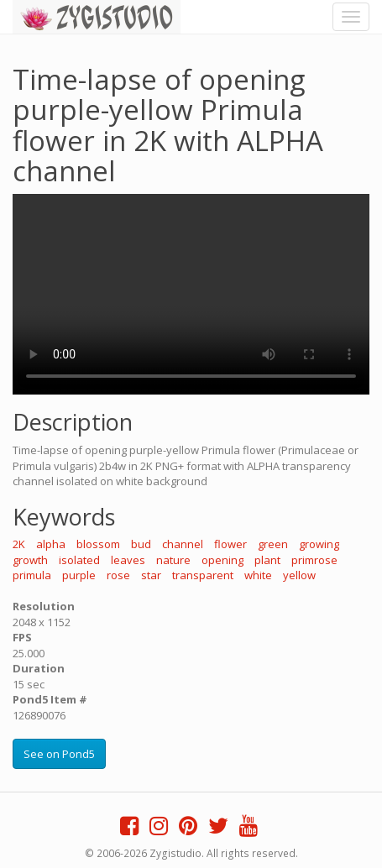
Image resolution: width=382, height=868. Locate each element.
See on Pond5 (59, 754)
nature (173, 560)
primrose (314, 560)
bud (141, 544)
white (258, 575)
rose (118, 575)
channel (183, 544)
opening (222, 560)
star (151, 575)
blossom (98, 544)
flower (230, 544)
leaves (128, 560)
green (273, 544)
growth (30, 560)
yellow (299, 575)
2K (19, 544)
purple (79, 575)
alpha (51, 544)
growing (319, 544)
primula (32, 575)
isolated (79, 560)
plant (267, 560)
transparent (203, 575)
